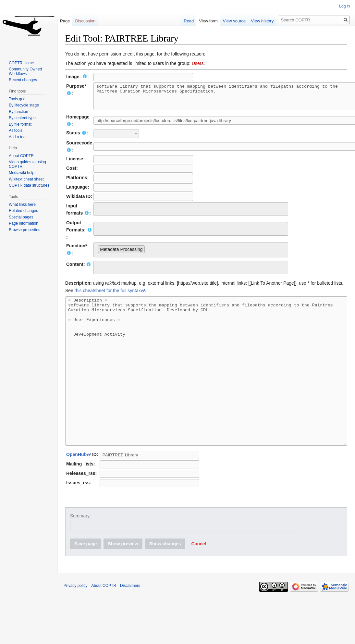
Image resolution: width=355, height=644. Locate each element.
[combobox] (191, 214)
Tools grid (17, 99)
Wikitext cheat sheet (26, 179)
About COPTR (21, 156)
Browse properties (24, 230)
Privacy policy (75, 620)
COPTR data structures (29, 185)
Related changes (23, 211)
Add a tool (18, 137)
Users (198, 63)
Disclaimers (130, 620)
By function (18, 112)
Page (65, 21)
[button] (199, 578)
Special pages (21, 217)
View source (232, 21)
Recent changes (23, 80)
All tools (16, 130)
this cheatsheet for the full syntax (108, 295)
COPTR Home (21, 63)
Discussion (85, 21)
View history (260, 21)
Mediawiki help (22, 173)
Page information (24, 223)
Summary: (80, 550)
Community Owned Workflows (25, 71)
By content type (22, 118)
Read (186, 21)
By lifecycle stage (24, 105)
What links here (22, 204)
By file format (20, 124)
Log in (344, 6)
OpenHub (76, 489)
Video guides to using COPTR (27, 164)
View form (206, 21)
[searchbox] (100, 213)
